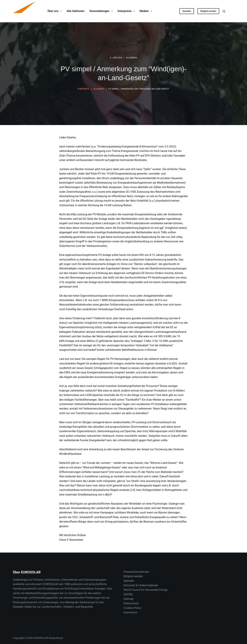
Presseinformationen (136, 572)
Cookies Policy (132, 608)
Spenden (187, 11)
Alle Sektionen (75, 11)
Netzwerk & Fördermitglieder (141, 585)
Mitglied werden (208, 11)
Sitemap (129, 599)
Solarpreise (127, 11)
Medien (147, 11)
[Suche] (224, 11)
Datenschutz (131, 603)
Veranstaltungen (102, 11)
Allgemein (131, 58)
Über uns (55, 11)
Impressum (130, 612)
